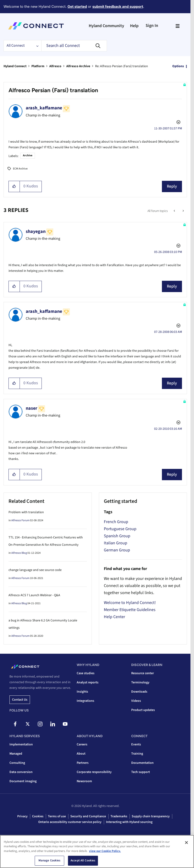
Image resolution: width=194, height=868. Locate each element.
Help (134, 26)
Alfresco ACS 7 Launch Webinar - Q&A (34, 595)
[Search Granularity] (22, 46)
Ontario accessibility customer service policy (70, 822)
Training (137, 754)
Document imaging (23, 781)
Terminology (140, 682)
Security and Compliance (88, 816)
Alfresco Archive (78, 66)
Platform (38, 66)
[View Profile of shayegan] (36, 231)
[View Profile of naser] (32, 408)
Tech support (141, 772)
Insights (82, 692)
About (81, 754)
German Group (117, 550)
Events (136, 744)
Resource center (143, 673)
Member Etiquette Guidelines (130, 610)
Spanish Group (117, 536)
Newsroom (84, 781)
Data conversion (21, 772)
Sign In (152, 26)
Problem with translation (26, 512)
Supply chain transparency (151, 816)
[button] (14, 186)
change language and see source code (35, 570)
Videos (136, 701)
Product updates (143, 710)
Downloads (139, 692)
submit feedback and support (118, 6)
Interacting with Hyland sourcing (129, 822)
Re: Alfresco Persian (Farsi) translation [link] (122, 66)
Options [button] (178, 66)
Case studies (86, 673)
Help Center (114, 617)
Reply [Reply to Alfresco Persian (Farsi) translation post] (172, 186)
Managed (16, 754)
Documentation (142, 763)
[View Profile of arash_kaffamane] (44, 108)
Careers (82, 744)
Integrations (85, 701)
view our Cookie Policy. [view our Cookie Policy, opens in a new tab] (105, 851)
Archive (28, 155)
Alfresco (55, 66)
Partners (83, 763)
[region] (97, 851)
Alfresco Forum (20, 520)
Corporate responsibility (94, 772)
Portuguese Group (120, 529)
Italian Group (116, 543)
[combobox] (74, 46)
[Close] (186, 843)
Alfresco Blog (19, 553)
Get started (77, 6)
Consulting (17, 763)
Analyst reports (88, 682)
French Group (116, 522)
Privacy (22, 816)
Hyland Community (106, 26)
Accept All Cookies (83, 860)
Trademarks (119, 816)
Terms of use (57, 816)
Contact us (20, 700)
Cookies (38, 816)
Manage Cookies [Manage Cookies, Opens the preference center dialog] (50, 860)
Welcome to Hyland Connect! (130, 603)
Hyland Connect (15, 66)
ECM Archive (20, 169)
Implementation (21, 744)
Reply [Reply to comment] (172, 286)
